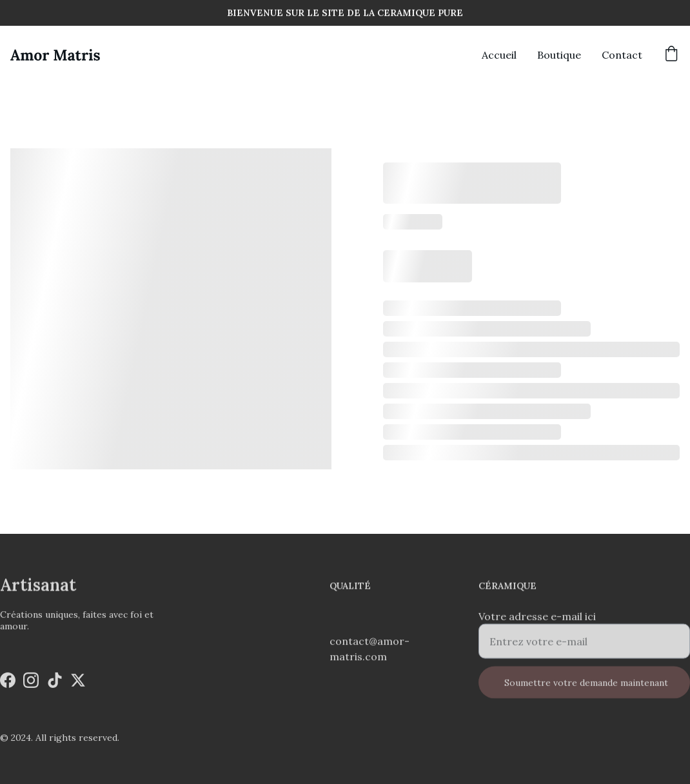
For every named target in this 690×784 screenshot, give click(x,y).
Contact (622, 55)
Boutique (559, 55)
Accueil (499, 55)
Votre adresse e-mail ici (537, 622)
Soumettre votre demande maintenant (586, 689)
